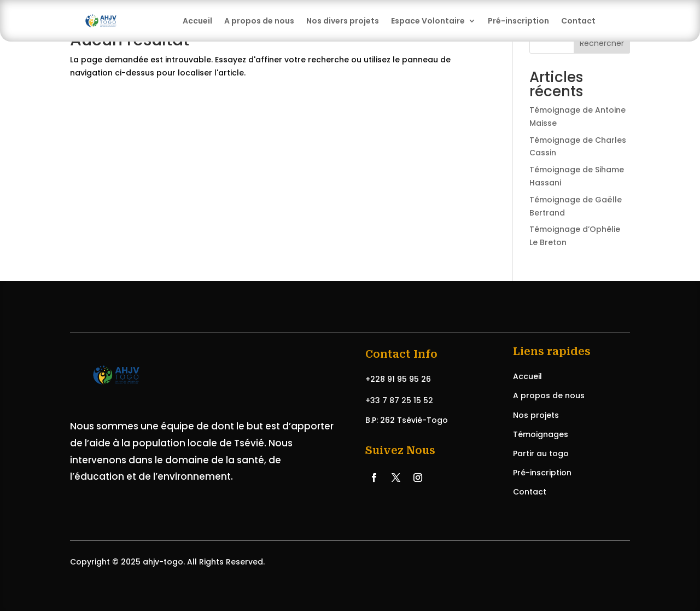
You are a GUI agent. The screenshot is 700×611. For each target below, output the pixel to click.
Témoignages (541, 434)
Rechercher (602, 43)
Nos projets (536, 415)
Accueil (197, 21)
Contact (578, 21)
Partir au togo (541, 453)
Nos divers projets (343, 21)
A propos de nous (259, 21)
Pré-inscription (518, 21)
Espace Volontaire (428, 21)
